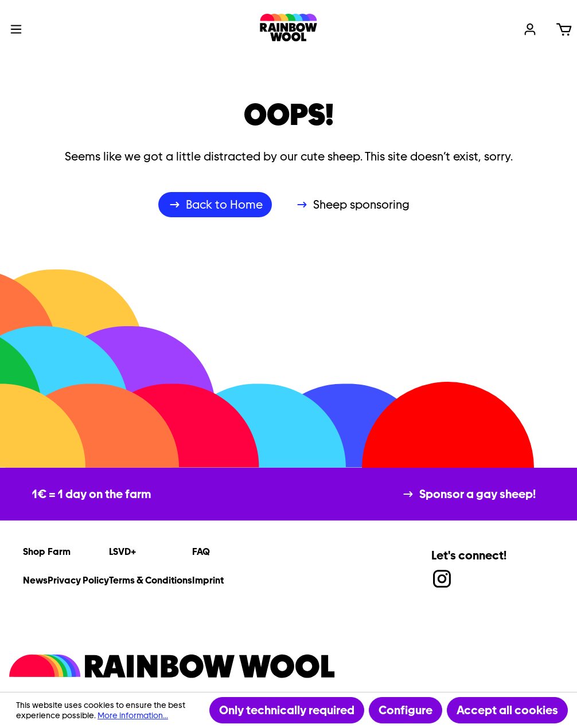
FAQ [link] (201, 552)
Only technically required (287, 710)
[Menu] (16, 28)
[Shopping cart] (564, 28)
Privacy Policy (78, 580)
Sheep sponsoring (361, 205)
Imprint (208, 580)
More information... (133, 715)
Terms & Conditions (151, 580)
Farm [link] (59, 552)
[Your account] (530, 28)
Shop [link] (34, 552)
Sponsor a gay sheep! (477, 494)
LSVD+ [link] (122, 552)
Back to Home (224, 205)
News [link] (35, 580)
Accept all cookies (507, 710)
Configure (406, 710)
